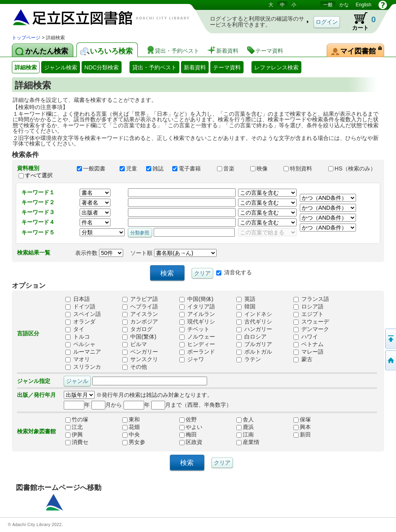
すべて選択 (39, 175)
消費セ (77, 442)
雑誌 (156, 168)
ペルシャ (80, 344)
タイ (75, 329)
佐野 (188, 420)
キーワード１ (38, 192)
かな (344, 5)
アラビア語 (140, 299)
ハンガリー (254, 329)
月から (107, 405)
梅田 (188, 435)
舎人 (245, 420)
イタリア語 (197, 307)
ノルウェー (197, 337)
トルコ (78, 337)
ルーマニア (83, 352)
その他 (135, 367)
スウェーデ (311, 322)
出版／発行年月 (36, 395)
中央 (131, 435)
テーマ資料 (227, 67)
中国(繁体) (139, 337)
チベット (194, 329)
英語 (246, 299)
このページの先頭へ (390, 339)
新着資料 (195, 67)
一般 (328, 5)
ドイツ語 (80, 307)
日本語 (78, 299)
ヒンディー (197, 344)
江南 (245, 435)
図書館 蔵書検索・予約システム (95, 17)
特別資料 (302, 168)
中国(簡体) (196, 299)
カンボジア (140, 322)
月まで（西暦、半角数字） (191, 405)
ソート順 (173, 253)
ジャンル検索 (61, 67)
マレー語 (308, 352)
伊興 (74, 435)
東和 (131, 420)
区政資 (191, 442)
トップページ (26, 38)
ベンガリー (140, 352)
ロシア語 (308, 307)
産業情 (248, 442)
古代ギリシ (254, 322)
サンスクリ (140, 360)
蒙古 (303, 360)
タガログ (137, 329)
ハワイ (306, 337)
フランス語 (311, 299)
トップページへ (390, 360)
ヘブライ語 (140, 307)
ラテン (249, 360)
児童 (129, 168)
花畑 (131, 427)
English (363, 5)
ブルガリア (254, 344)
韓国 (246, 307)
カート (360, 21)
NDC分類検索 (102, 67)
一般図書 (95, 168)
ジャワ (192, 360)
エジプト (308, 314)
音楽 (230, 168)
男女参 (134, 442)
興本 (302, 427)
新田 (302, 435)
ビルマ (135, 344)
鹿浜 (245, 427)
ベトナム (308, 344)
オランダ (80, 322)
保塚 (302, 420)
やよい (191, 427)
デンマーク (311, 329)
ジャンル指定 (34, 381)
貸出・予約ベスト (154, 67)
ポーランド (197, 352)
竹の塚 (77, 420)
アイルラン (197, 314)
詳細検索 (26, 67)
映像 (263, 168)
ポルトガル (254, 352)
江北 (74, 427)
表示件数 (99, 253)
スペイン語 (83, 314)
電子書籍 (191, 168)
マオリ (78, 360)
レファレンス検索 (276, 67)
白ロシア (251, 337)
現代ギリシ (197, 322)
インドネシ (254, 314)
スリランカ (83, 367)
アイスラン (140, 314)
